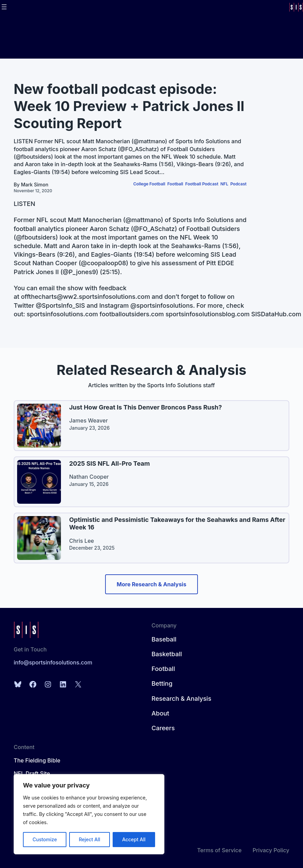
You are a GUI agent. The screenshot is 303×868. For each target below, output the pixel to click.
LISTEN (24, 204)
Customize (45, 839)
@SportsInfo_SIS (60, 305)
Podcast (238, 184)
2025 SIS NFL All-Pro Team (110, 463)
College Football (149, 184)
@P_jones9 (79, 272)
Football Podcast (202, 184)
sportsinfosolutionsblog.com (207, 314)
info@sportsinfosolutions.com (53, 662)
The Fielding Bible (37, 760)
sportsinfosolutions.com (62, 314)
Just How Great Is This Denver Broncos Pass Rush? (146, 407)
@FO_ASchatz (154, 229)
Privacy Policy (271, 850)
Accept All (134, 839)
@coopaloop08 (103, 263)
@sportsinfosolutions (162, 305)
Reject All (89, 839)
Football (175, 184)
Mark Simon (35, 185)
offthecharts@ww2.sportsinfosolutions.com (85, 297)
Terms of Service (219, 850)
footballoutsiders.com (132, 314)
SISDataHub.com (276, 314)
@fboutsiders (36, 237)
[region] (89, 814)
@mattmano (143, 220)
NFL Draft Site (32, 773)
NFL (224, 184)
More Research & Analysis (151, 584)
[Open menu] (4, 7)
